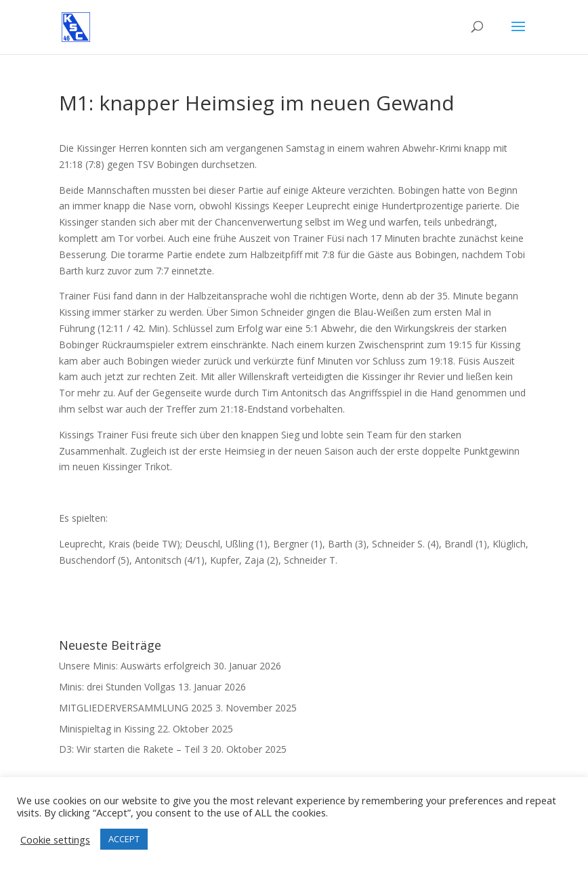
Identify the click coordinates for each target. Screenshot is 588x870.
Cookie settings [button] (55, 840)
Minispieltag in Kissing (107, 729)
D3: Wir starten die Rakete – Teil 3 (133, 749)
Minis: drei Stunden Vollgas (117, 687)
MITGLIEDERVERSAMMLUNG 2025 (136, 708)
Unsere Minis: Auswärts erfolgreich (135, 666)
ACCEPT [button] (124, 839)
